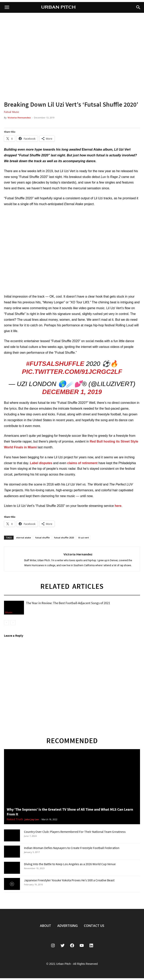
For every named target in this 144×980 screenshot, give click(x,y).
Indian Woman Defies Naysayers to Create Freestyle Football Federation (72, 848)
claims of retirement (82, 463)
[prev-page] (6, 623)
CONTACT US (94, 926)
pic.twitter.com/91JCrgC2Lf (72, 372)
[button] (138, 7)
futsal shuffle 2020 (64, 538)
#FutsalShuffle (55, 364)
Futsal (8, 112)
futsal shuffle (43, 538)
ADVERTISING (68, 926)
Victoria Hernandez (19, 118)
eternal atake (24, 538)
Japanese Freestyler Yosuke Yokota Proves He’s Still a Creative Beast (69, 880)
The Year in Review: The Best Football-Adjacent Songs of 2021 (68, 603)
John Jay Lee (32, 819)
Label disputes (41, 463)
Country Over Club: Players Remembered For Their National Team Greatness (75, 832)
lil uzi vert (84, 538)
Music (16, 112)
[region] (72, 56)
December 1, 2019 (72, 392)
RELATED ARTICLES (72, 586)
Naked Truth (15, 819)
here (118, 506)
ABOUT (46, 926)
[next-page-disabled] (13, 623)
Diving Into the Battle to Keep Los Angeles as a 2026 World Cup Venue (70, 864)
